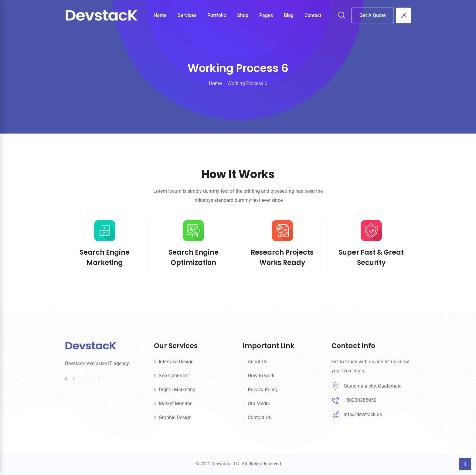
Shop (243, 15)
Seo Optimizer (174, 376)
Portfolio (217, 15)
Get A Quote (373, 15)
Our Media (259, 404)
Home (160, 15)
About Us (257, 362)
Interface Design (176, 362)
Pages (266, 15)
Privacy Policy (263, 390)
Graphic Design (175, 417)
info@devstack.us (363, 414)
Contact (313, 15)
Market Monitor (175, 404)
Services (187, 15)
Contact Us (259, 417)
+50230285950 (360, 400)
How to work (261, 376)
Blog (289, 15)
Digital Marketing (177, 390)
